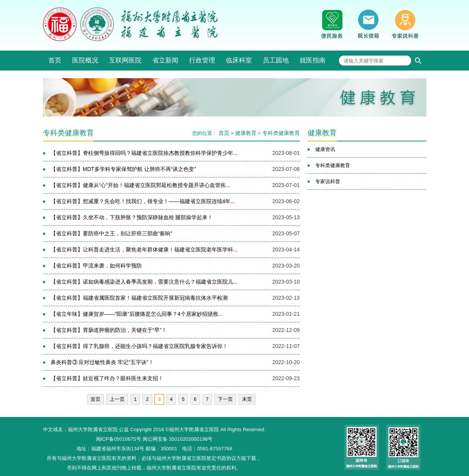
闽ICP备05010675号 (119, 439)
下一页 (225, 399)
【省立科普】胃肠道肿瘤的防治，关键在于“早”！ (109, 330)
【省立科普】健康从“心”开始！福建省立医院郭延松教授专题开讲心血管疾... (141, 185)
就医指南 (313, 60)
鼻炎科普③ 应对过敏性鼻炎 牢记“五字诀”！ (102, 362)
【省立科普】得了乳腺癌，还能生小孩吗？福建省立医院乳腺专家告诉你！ (139, 346)
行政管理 (202, 60)
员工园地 (276, 60)
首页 (55, 60)
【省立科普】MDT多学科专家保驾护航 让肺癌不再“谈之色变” (123, 169)
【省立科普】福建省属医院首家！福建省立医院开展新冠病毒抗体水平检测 (139, 298)
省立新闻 (165, 60)
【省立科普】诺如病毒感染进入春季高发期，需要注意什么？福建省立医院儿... (144, 282)
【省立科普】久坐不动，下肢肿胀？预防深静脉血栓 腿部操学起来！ (132, 217)
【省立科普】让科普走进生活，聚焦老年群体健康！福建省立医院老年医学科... (144, 249)
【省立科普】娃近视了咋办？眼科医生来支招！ (107, 378)
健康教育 (246, 133)
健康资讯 (325, 149)
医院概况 (85, 60)
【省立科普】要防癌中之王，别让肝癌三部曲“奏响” (111, 233)
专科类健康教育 (281, 133)
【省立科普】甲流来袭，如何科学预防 (96, 266)
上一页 (117, 399)
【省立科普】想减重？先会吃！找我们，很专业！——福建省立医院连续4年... (143, 201)
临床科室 (239, 60)
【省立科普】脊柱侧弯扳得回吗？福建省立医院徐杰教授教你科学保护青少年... (144, 153)
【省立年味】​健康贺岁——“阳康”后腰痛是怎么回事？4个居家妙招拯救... (137, 314)
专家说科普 (328, 181)
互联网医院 (125, 60)
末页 (247, 399)
